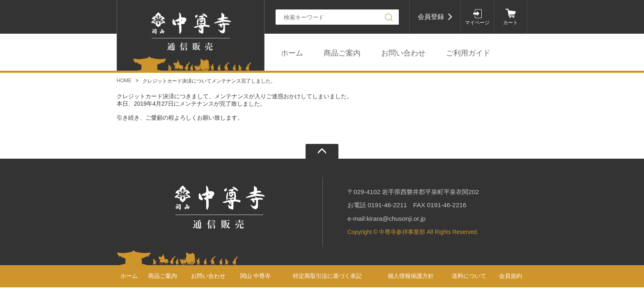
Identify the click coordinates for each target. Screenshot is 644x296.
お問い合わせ (403, 53)
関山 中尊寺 (255, 276)
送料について (469, 276)
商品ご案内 (342, 53)
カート (511, 23)
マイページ (477, 23)
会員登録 (431, 17)
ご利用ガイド (468, 53)
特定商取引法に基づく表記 (327, 276)
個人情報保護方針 (411, 276)
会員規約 (511, 276)
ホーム (292, 53)
